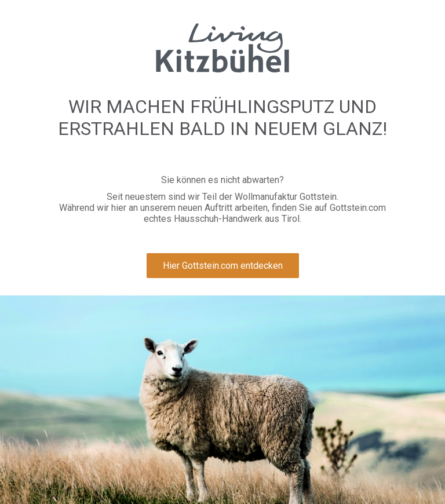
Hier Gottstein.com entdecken (223, 266)
